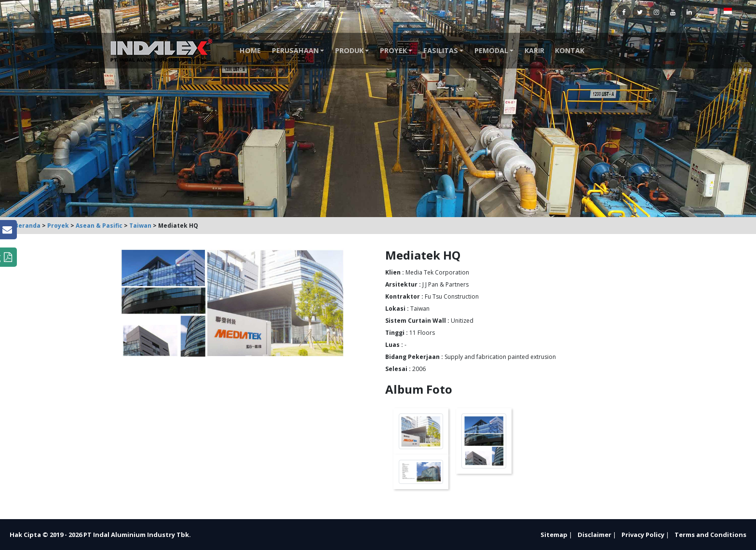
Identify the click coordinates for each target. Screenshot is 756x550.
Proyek (393, 50)
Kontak (570, 50)
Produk (349, 50)
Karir (534, 50)
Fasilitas (441, 50)
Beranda (27, 226)
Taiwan (140, 226)
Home (250, 50)
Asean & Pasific (99, 226)
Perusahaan (295, 50)
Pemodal (491, 50)
